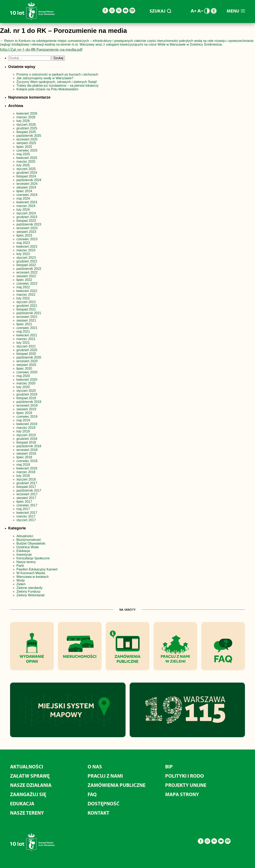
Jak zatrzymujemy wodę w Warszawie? (45, 78)
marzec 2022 (26, 295)
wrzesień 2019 (27, 405)
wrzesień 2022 (27, 272)
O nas (95, 766)
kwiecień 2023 (27, 247)
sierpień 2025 (26, 143)
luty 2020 (23, 387)
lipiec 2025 (24, 147)
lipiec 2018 (24, 457)
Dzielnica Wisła (27, 547)
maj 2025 (23, 154)
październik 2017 (29, 490)
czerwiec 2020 (27, 372)
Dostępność (103, 803)
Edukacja (23, 551)
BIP (169, 766)
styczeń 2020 (26, 391)
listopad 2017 (26, 487)
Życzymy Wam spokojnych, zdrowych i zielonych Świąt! (57, 82)
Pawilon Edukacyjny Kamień (37, 569)
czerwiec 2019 (27, 417)
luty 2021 (23, 343)
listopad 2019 (26, 398)
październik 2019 (29, 402)
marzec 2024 (26, 206)
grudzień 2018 (27, 439)
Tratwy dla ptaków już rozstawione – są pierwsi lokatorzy (57, 86)
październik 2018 (29, 446)
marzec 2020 (26, 383)
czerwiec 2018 (27, 461)
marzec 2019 (26, 428)
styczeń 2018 (26, 479)
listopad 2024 (26, 176)
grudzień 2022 (27, 261)
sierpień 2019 (26, 409)
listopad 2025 (26, 132)
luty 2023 (23, 254)
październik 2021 (29, 313)
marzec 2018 (26, 472)
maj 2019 (23, 420)
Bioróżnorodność (29, 540)
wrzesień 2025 (27, 139)
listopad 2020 (26, 354)
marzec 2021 (26, 339)
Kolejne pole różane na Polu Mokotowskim (48, 89)
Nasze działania (31, 785)
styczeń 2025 (26, 169)
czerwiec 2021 (27, 328)
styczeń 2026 (26, 125)
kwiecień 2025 (27, 158)
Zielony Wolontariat (30, 595)
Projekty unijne (186, 785)
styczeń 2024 (26, 213)
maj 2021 (23, 332)
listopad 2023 (26, 221)
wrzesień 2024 (27, 184)
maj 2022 (23, 287)
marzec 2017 (26, 516)
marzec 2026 (26, 117)
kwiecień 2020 (27, 380)
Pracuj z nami (105, 776)
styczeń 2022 (26, 302)
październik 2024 (29, 180)
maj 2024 (23, 198)
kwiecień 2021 (27, 335)
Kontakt (98, 813)
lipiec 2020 (24, 368)
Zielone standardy (29, 588)
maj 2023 (23, 243)
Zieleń (21, 584)
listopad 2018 (26, 442)
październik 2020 (29, 357)
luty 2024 (23, 210)
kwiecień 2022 (27, 291)
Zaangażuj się (28, 794)
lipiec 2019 (24, 413)
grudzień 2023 (27, 217)
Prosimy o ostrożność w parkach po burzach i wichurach (58, 74)
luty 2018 (23, 476)
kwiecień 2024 (27, 202)
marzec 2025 (26, 162)
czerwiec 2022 (27, 283)
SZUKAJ (160, 11)
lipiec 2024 (24, 191)
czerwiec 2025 (27, 150)
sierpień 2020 (26, 365)
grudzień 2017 (27, 483)
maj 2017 (23, 509)
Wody (21, 580)
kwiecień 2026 (27, 113)
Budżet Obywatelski (31, 543)
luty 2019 (23, 431)
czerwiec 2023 (27, 239)
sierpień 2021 (26, 320)
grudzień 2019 (27, 394)
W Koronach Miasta (31, 573)
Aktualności (25, 536)
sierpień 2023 (26, 232)
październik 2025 (29, 136)
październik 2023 (29, 224)
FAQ (92, 794)
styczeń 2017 (26, 520)
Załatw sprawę (30, 776)
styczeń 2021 (26, 346)
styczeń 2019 (26, 435)
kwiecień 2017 (27, 513)
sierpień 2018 (26, 454)
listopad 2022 (26, 265)
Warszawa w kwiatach (33, 577)
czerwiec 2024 (27, 195)
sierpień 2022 (26, 276)
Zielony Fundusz (28, 592)
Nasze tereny (26, 562)
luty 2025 (23, 165)
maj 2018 (23, 465)
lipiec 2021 (24, 324)
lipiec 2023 (24, 235)
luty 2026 (23, 121)
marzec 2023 (26, 250)
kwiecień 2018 (27, 468)
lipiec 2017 (24, 502)
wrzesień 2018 (27, 450)
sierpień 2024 (26, 187)
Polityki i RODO (185, 776)
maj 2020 (23, 376)
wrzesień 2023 (27, 228)
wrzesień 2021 (27, 317)
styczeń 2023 (26, 258)
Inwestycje (24, 555)
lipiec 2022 (24, 280)
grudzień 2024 (27, 173)
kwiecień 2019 (27, 424)
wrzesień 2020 (27, 361)
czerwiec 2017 (27, 505)
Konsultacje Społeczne (33, 558)
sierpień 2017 (26, 498)
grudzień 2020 (27, 350)
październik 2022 (29, 269)
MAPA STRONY (182, 794)
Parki (20, 566)
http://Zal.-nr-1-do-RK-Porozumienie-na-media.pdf (41, 49)
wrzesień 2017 (27, 494)
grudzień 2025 (27, 128)
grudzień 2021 (27, 306)
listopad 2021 (26, 309)
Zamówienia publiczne (117, 785)
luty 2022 (23, 298)
